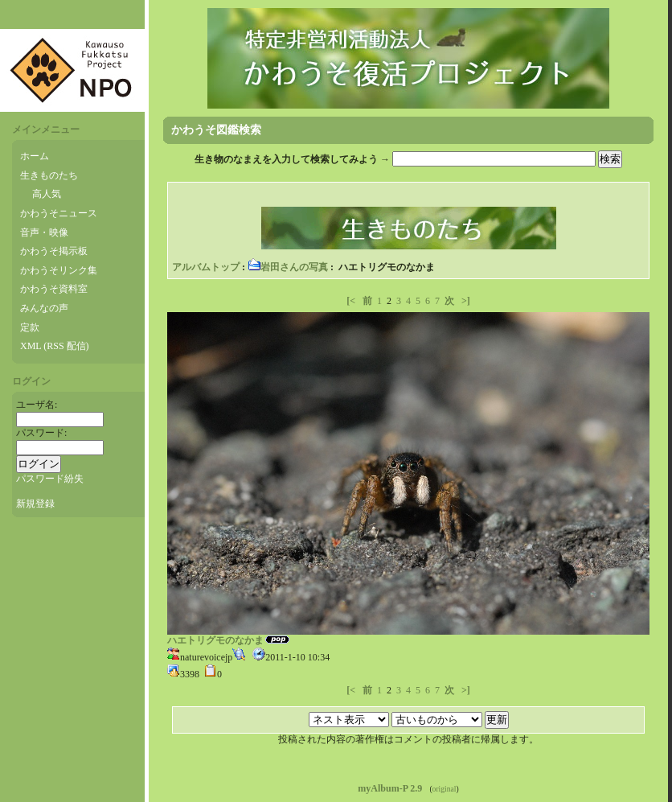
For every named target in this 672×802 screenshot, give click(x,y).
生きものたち (49, 175)
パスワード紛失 (50, 479)
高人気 (47, 194)
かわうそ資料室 (54, 289)
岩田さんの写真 (288, 267)
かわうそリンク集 (59, 270)
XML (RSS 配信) (55, 346)
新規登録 (35, 504)
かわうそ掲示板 (54, 251)
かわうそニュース (59, 213)
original (445, 789)
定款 (30, 327)
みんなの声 (44, 308)
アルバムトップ (206, 267)
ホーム (35, 156)
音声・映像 (44, 232)
